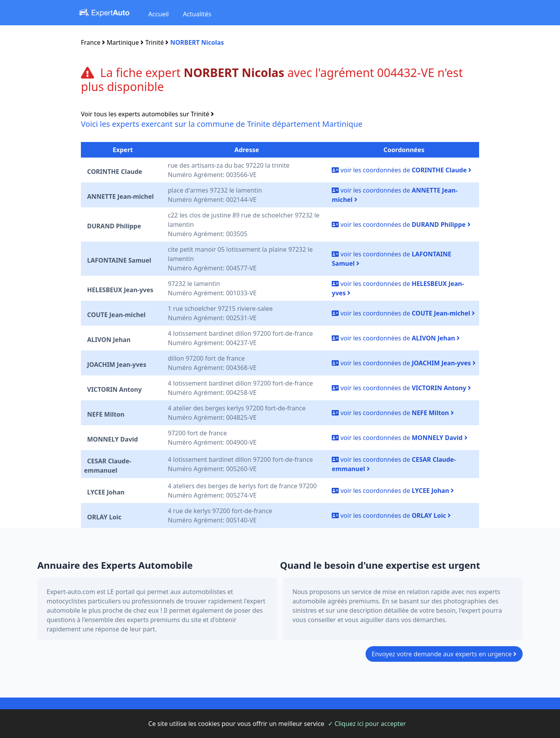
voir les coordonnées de (402, 170)
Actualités (197, 14)
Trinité (155, 42)
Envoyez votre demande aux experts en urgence (444, 654)
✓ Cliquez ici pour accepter (367, 724)
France (91, 42)
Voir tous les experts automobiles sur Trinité (147, 114)
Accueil (158, 14)
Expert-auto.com (71, 592)
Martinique (123, 42)
